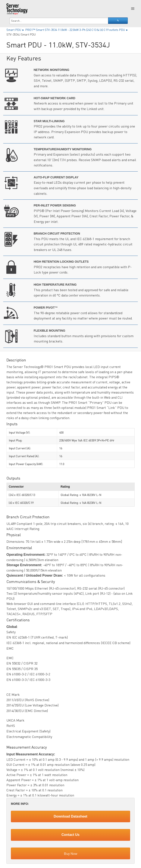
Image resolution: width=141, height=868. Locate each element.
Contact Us (70, 835)
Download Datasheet (70, 816)
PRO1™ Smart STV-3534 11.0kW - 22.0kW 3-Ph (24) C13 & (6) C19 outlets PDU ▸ (77, 30)
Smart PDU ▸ (16, 30)
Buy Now (71, 853)
